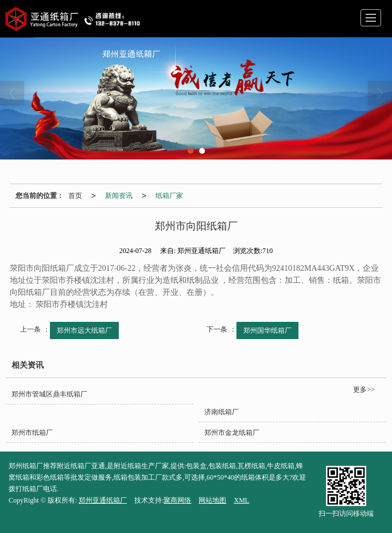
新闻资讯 (119, 196)
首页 (75, 196)
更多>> (364, 390)
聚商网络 (177, 500)
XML (241, 500)
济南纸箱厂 (222, 412)
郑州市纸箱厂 (32, 433)
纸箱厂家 (169, 196)
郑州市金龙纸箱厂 (232, 433)
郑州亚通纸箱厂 (103, 500)
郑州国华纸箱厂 (267, 330)
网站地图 (212, 500)
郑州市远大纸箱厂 (84, 330)
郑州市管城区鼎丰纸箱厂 (49, 394)
